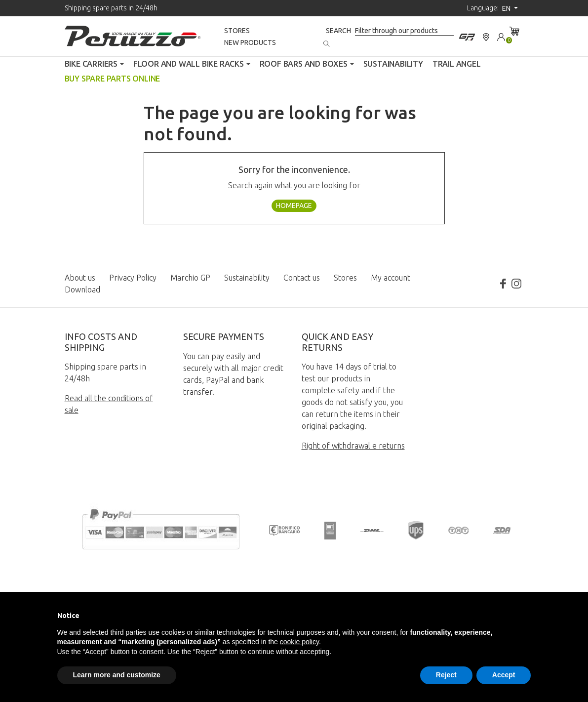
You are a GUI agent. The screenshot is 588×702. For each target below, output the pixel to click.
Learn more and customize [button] (117, 675)
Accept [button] (504, 675)
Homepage (294, 206)
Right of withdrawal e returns (353, 446)
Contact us (302, 278)
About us (80, 278)
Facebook (503, 284)
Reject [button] (446, 675)
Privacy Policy (133, 278)
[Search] (404, 31)
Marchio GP (190, 278)
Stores (237, 31)
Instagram (516, 284)
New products (250, 42)
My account (391, 278)
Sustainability (247, 278)
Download (82, 289)
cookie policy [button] (299, 642)
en (507, 8)
